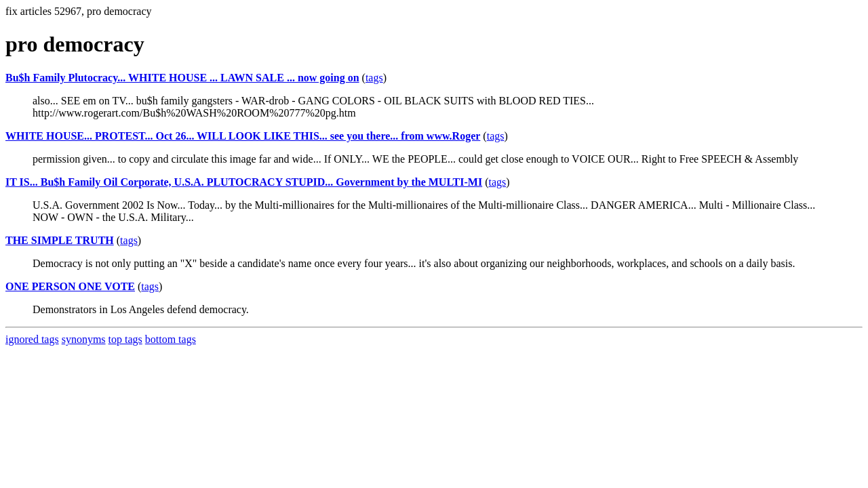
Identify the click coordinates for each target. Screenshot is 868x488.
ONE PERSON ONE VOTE (70, 286)
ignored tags (32, 339)
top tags (125, 339)
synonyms (84, 339)
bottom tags (171, 339)
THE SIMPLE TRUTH (60, 240)
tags (374, 78)
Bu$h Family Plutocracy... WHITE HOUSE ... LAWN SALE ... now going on (182, 78)
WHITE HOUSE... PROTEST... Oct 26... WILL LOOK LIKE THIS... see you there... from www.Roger (243, 136)
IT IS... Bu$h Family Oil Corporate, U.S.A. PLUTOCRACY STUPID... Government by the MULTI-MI (244, 182)
